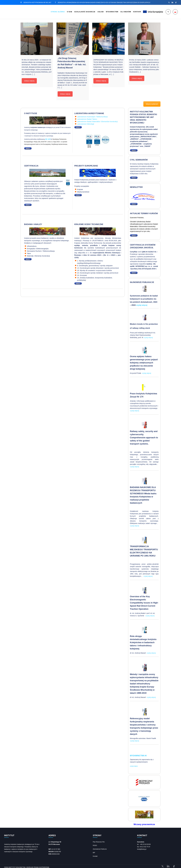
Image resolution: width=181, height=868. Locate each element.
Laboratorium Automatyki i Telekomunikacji (92, 117)
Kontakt (95, 855)
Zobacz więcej (29, 81)
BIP (94, 852)
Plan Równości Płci (99, 841)
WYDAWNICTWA (100, 12)
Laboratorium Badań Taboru (87, 119)
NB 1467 (48, 139)
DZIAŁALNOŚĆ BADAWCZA (67, 12)
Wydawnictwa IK (138, 755)
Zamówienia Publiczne (100, 848)
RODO (95, 845)
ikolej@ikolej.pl (142, 848)
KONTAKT (131, 12)
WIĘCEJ (27, 148)
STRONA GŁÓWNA (35, 12)
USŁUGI (86, 12)
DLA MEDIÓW (117, 12)
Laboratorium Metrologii (86, 124)
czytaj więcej (142, 305)
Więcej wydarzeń (152, 104)
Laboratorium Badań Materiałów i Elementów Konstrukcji (97, 122)
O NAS (49, 12)
